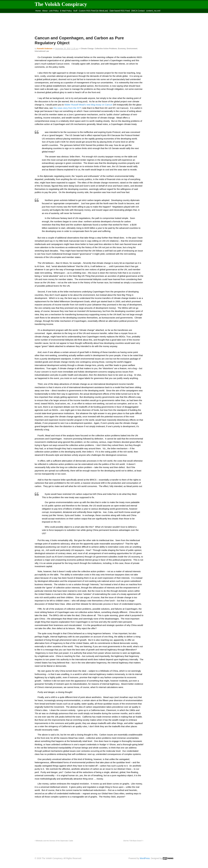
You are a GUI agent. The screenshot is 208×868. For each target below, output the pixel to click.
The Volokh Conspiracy (61, 4)
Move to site (77, 14)
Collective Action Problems (106, 49)
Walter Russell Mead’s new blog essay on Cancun (88, 105)
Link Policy (54, 11)
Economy (122, 49)
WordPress (145, 858)
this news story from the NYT (67, 108)
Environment (132, 49)
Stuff (75, 11)
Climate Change (87, 49)
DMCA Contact (138, 11)
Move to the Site (51, 14)
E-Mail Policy (66, 11)
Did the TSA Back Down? (133, 841)
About (45, 11)
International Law (42, 51)
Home (38, 11)
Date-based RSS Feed (120, 11)
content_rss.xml (153, 11)
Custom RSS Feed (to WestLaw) (93, 11)
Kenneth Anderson (45, 49)
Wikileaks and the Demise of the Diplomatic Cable (54, 841)
